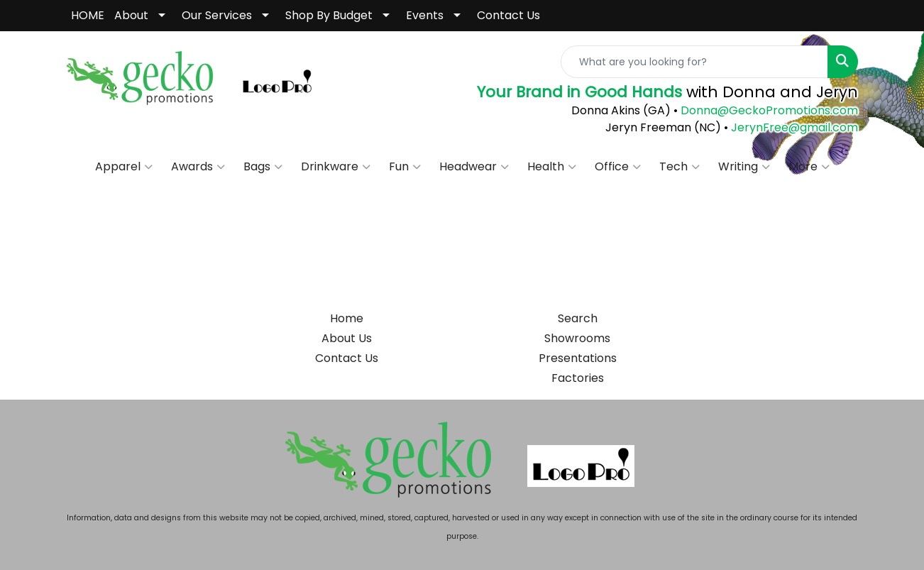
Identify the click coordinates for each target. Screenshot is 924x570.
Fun (405, 167)
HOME (88, 15)
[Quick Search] (694, 62)
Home (347, 318)
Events (425, 15)
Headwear (474, 167)
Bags (263, 167)
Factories (578, 378)
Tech (680, 167)
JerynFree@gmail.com (794, 127)
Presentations (578, 358)
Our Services (217, 15)
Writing (744, 167)
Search (578, 318)
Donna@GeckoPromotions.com (768, 110)
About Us (347, 338)
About (131, 15)
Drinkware (336, 167)
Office (618, 167)
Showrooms (577, 338)
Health (552, 167)
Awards (198, 167)
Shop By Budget (329, 15)
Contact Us (508, 15)
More (809, 167)
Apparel (124, 167)
